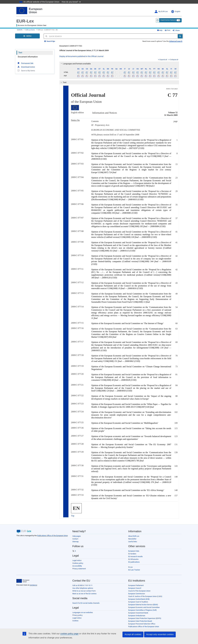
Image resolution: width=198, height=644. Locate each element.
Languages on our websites (83, 612)
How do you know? (71, 2)
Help (160, 30)
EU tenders (132, 554)
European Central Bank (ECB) (139, 599)
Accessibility (77, 566)
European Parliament (136, 585)
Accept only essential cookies (160, 634)
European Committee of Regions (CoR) (142, 610)
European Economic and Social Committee (144, 607)
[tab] (119, 64)
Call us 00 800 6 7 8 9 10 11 (82, 585)
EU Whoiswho (133, 559)
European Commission (137, 594)
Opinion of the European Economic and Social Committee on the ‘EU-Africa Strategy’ (128, 490)
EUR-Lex (25, 21)
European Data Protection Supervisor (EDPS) (145, 618)
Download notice (26, 67)
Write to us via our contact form (84, 591)
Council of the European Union (139, 591)
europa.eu (33, 585)
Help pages (77, 536)
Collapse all (173, 60)
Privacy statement (79, 569)
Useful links (133, 542)
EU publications (134, 562)
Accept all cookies (133, 634)
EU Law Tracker (134, 570)
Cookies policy (78, 563)
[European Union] (23, 581)
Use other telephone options (83, 588)
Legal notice (77, 560)
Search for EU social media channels (86, 603)
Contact (75, 539)
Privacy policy (77, 615)
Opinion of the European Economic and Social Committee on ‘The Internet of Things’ (127, 323)
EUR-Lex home (30, 30)
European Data (134, 551)
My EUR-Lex (161, 12)
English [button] (176, 12)
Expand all (163, 60)
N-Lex (130, 567)
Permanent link (25, 63)
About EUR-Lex (134, 536)
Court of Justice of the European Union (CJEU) (145, 596)
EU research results (135, 556)
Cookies (75, 621)
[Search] (180, 36)
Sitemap (75, 542)
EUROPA (20, 30)
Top (73, 516)
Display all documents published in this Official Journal (81, 56)
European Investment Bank (138, 613)
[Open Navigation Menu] (27, 36)
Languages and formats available (75, 64)
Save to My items (26, 70)
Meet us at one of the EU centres (84, 594)
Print (168, 30)
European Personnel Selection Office (142, 624)
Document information (28, 57)
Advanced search (176, 41)
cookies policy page (69, 634)
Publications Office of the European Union (52, 536)
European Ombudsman (137, 616)
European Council (135, 588)
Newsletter (132, 539)
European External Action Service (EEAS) (143, 605)
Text (20, 53)
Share (176, 30)
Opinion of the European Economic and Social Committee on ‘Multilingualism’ (125, 423)
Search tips (50, 41)
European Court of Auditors (138, 602)
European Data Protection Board (140, 621)
